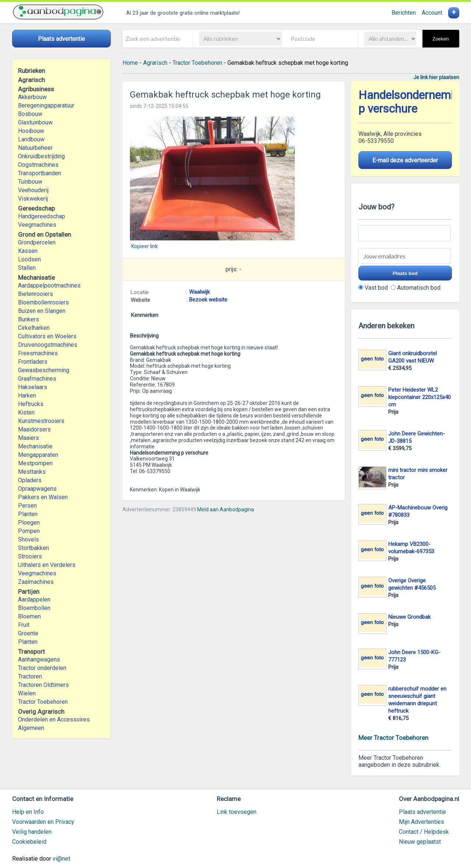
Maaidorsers (34, 429)
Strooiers (30, 556)
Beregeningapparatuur (46, 105)
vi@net (61, 859)
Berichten (404, 13)
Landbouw (31, 139)
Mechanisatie (35, 446)
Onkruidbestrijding (41, 156)
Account (432, 13)
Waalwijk (199, 292)
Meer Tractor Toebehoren (393, 738)
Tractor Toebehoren (43, 702)
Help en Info (28, 812)
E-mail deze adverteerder (405, 160)
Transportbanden (40, 173)
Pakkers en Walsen (43, 497)
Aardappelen (34, 599)
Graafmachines (37, 379)
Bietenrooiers (36, 294)
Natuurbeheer (35, 148)
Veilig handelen (32, 832)
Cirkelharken (34, 328)
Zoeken (440, 39)
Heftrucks (31, 404)
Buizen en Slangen (42, 311)
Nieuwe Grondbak (409, 617)
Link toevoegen (237, 812)
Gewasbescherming (44, 370)
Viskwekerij (33, 199)
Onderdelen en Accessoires (54, 719)
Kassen (28, 251)
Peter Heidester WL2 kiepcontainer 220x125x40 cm (419, 397)
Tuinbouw (30, 182)
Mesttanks (32, 472)
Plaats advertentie (422, 812)
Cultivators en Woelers (47, 336)
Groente (28, 633)
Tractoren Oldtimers (44, 685)
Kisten (26, 412)
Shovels (29, 539)
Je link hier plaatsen (436, 77)
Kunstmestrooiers (41, 421)
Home (130, 63)
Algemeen (31, 728)
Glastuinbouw (35, 122)
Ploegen (29, 523)
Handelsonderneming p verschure (412, 102)
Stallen (27, 268)
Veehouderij (33, 190)
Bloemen (29, 616)
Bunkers (29, 319)
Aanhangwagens (39, 659)
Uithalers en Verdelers (47, 565)
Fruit (24, 625)
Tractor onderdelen (42, 668)
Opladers (30, 480)
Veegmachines (37, 225)
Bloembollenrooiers (43, 302)
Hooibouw (31, 131)
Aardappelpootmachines (49, 285)
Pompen (29, 531)
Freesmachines (38, 353)
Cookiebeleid (29, 842)
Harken (27, 396)
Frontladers (33, 362)
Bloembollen (34, 608)
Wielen (27, 693)
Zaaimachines (36, 582)
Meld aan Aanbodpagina (226, 509)
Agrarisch (155, 63)
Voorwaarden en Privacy (43, 822)
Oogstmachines (38, 165)
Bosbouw (30, 114)
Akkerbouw (32, 97)
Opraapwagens (37, 489)
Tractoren (30, 676)
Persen (27, 506)
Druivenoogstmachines (48, 345)
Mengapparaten (38, 455)
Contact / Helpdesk (424, 832)
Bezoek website (208, 300)
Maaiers (29, 438)
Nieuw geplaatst (420, 842)
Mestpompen (35, 463)
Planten (28, 514)
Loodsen (29, 259)
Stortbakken (33, 548)
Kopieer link (145, 246)
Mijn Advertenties (422, 822)
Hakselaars (33, 387)
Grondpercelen (37, 242)
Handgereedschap (42, 216)
